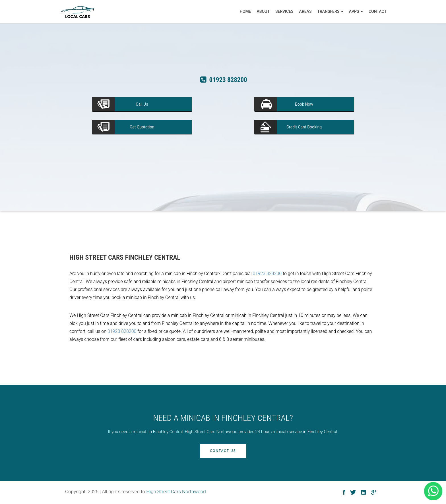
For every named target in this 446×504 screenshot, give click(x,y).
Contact (378, 11)
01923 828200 (267, 273)
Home (245, 11)
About (263, 11)
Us (142, 104)
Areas (305, 11)
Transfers (330, 11)
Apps (356, 11)
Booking (304, 127)
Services (284, 11)
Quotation (142, 127)
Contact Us (223, 451)
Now (304, 104)
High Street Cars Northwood (176, 491)
